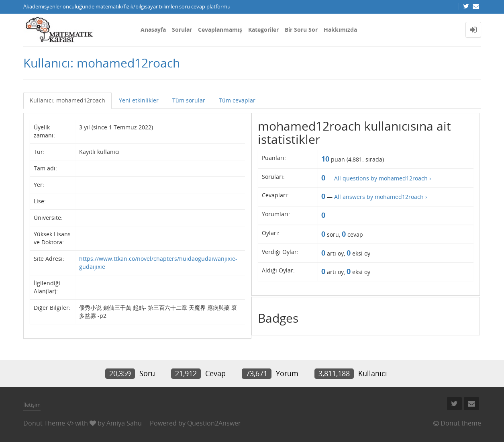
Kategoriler (263, 30)
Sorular (182, 30)
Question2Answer (214, 423)
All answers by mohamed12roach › (381, 197)
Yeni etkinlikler (139, 100)
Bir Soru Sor (301, 30)
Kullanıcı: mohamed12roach (67, 100)
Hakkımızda (340, 30)
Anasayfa (153, 30)
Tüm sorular (189, 100)
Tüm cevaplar (237, 100)
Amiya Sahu (124, 423)
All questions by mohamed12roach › (383, 178)
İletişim (32, 405)
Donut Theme (44, 423)
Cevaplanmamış (220, 30)
